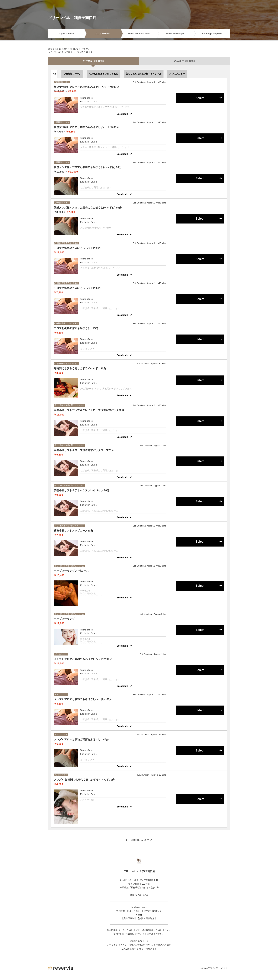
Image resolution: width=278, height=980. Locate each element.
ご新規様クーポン (72, 74)
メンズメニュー (177, 74)
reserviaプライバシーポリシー (215, 968)
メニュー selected (184, 61)
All (54, 74)
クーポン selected (94, 61)
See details (123, 114)
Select (200, 98)
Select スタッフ (139, 840)
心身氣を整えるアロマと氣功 (104, 74)
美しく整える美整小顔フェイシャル (144, 74)
